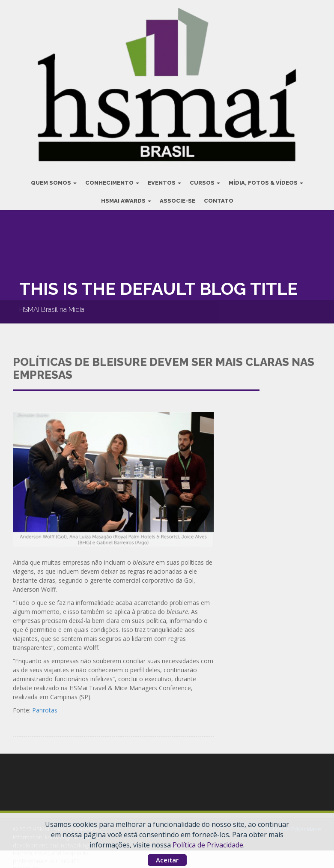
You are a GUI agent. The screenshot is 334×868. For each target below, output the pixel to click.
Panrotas (45, 705)
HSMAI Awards (126, 196)
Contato (219, 196)
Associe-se (177, 196)
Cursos (205, 178)
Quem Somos (54, 178)
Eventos (164, 178)
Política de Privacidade (208, 845)
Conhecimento (112, 178)
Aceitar (167, 860)
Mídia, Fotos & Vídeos (266, 178)
